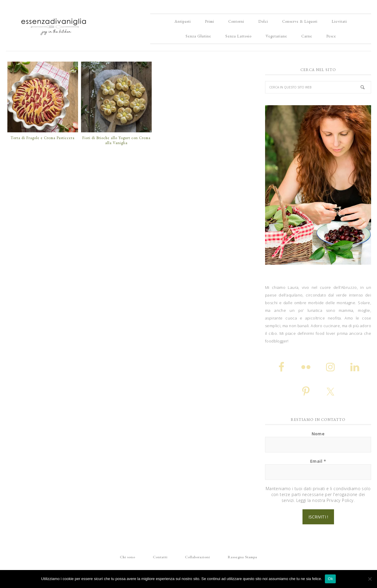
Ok (330, 579)
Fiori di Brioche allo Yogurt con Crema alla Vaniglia (116, 140)
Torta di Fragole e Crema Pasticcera (43, 138)
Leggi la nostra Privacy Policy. (325, 500)
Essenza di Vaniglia (54, 24)
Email (318, 461)
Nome (318, 434)
